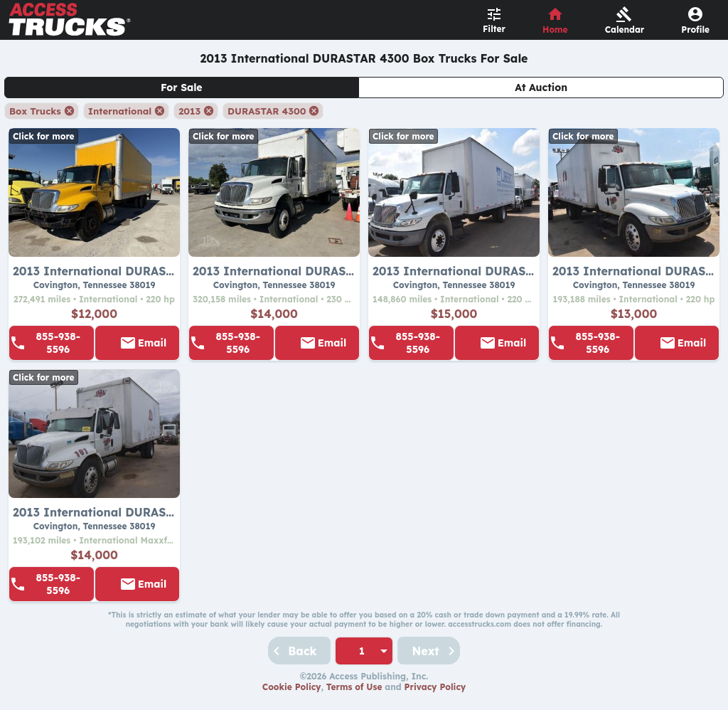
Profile (695, 30)
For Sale (182, 88)
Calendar (625, 30)
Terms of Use (354, 687)
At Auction (541, 88)
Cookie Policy (292, 687)
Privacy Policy (435, 687)
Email (152, 343)
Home (555, 30)
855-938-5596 (58, 343)
